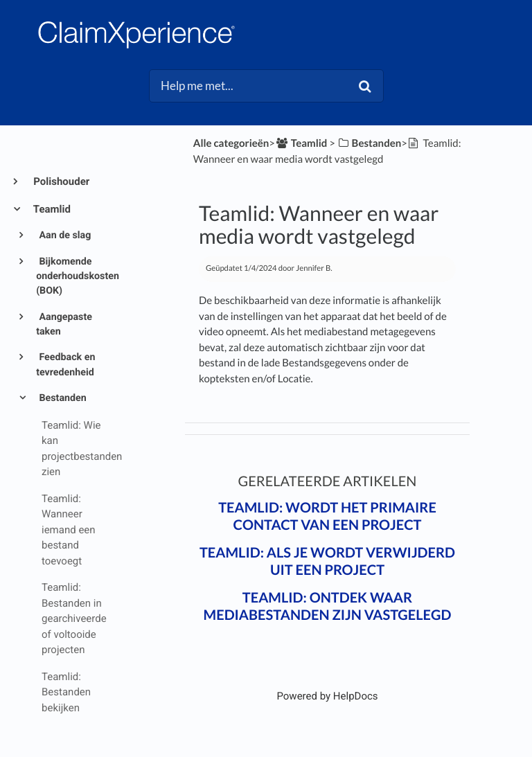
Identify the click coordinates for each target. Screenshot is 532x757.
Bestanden (62, 398)
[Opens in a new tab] (327, 696)
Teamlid (51, 209)
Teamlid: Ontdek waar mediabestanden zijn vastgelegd (328, 606)
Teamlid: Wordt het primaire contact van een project (327, 516)
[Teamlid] (301, 143)
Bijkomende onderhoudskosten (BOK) (74, 277)
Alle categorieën (231, 143)
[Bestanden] (369, 143)
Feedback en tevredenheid (65, 365)
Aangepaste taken (64, 324)
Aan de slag (64, 235)
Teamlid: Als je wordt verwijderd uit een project (327, 561)
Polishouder (60, 181)
